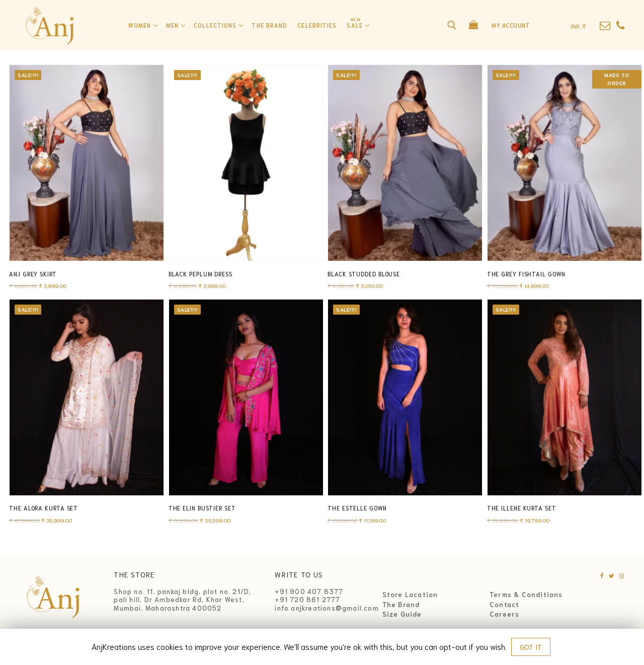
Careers (504, 614)
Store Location (410, 595)
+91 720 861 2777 (307, 599)
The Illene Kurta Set (522, 508)
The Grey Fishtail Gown (526, 274)
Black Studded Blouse (364, 274)
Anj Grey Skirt (33, 274)
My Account (511, 25)
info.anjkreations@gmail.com (327, 608)
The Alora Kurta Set (44, 508)
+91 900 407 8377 (309, 591)
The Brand (401, 605)
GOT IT (531, 647)
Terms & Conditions (526, 595)
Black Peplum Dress (200, 274)
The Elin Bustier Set (202, 508)
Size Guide (402, 614)
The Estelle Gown (357, 508)
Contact (504, 605)
